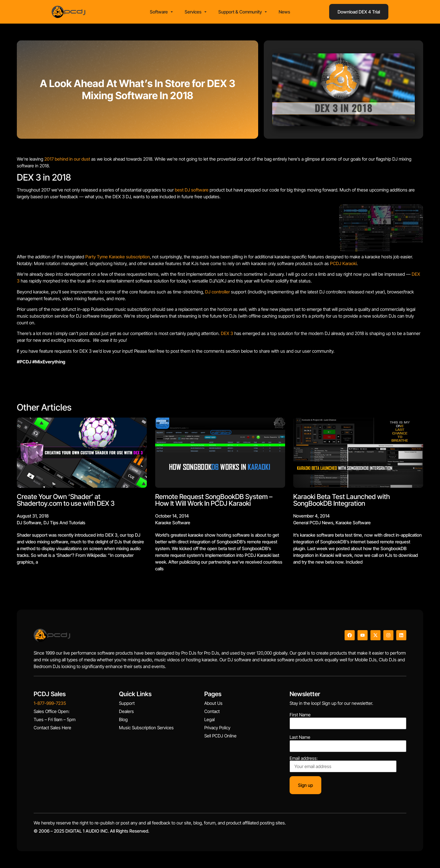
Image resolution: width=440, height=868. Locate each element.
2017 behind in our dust (67, 159)
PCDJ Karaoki (343, 263)
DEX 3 (227, 333)
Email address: (343, 764)
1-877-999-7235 (50, 703)
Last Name (300, 737)
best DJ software (192, 190)
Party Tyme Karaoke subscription (118, 257)
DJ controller (217, 292)
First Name (300, 715)
